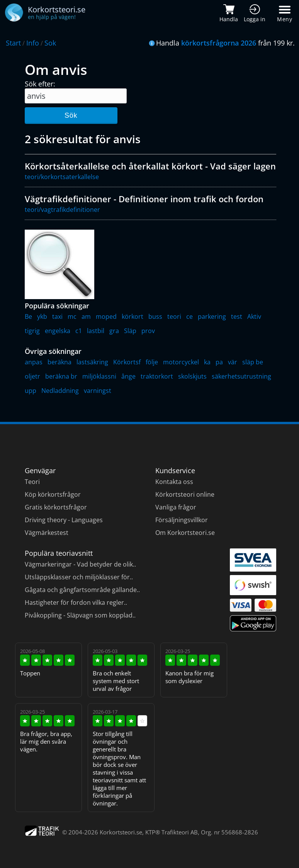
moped (106, 316)
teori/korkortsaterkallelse (62, 177)
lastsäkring (92, 362)
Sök (71, 115)
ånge (128, 376)
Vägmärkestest (47, 533)
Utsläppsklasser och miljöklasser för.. (79, 577)
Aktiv (254, 316)
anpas (34, 362)
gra (114, 331)
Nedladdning (60, 391)
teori (174, 316)
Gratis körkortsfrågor (56, 507)
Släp (130, 331)
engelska (58, 331)
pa (219, 362)
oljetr (32, 376)
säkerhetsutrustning (241, 376)
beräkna (59, 362)
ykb (42, 316)
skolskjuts (192, 376)
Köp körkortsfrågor (53, 494)
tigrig (32, 331)
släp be (253, 362)
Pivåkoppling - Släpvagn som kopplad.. (80, 615)
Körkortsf (127, 362)
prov (148, 331)
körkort (133, 316)
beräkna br (61, 376)
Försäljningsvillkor (182, 520)
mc (72, 316)
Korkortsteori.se (121, 832)
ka (207, 362)
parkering (212, 316)
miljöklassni (99, 376)
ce (189, 316)
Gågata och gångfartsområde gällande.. (82, 590)
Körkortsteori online (185, 494)
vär (233, 362)
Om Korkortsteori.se (185, 533)
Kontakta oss (174, 482)
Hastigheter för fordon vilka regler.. (76, 602)
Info (33, 43)
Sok (50, 43)
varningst (98, 391)
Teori (32, 482)
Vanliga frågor (176, 507)
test (237, 316)
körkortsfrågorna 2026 (219, 43)
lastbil (96, 331)
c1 (79, 331)
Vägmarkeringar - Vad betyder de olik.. (80, 564)
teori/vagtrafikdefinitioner (62, 210)
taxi (57, 316)
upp (31, 391)
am (86, 316)
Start (13, 43)
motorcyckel (181, 362)
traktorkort (157, 376)
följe (152, 362)
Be (28, 316)
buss (155, 316)
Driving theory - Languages (64, 520)
